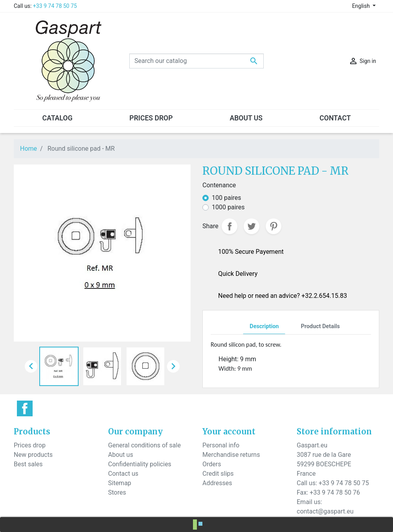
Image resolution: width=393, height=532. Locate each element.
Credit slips (218, 474)
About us (121, 455)
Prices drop (30, 445)
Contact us (123, 474)
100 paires (227, 198)
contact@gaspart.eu (325, 511)
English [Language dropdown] (362, 6)
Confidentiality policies (140, 464)
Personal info (221, 445)
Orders (212, 464)
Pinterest (274, 226)
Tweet (252, 226)
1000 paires (228, 207)
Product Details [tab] (320, 326)
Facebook (25, 408)
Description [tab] (264, 326)
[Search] (196, 61)
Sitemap (120, 483)
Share (230, 226)
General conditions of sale (144, 445)
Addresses (217, 483)
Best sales (28, 464)
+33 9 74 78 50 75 (55, 6)
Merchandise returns (231, 455)
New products (33, 455)
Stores (117, 492)
